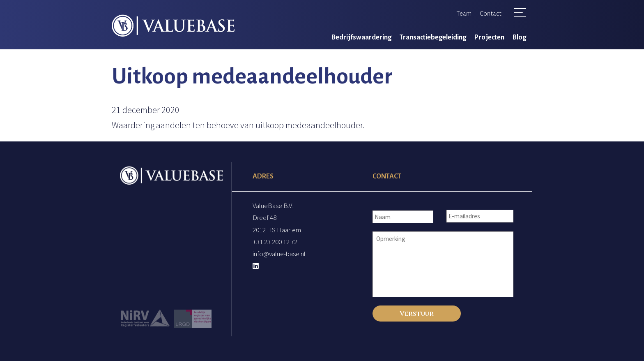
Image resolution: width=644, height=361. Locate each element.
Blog (519, 37)
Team (464, 13)
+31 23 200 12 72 (275, 242)
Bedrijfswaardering (361, 37)
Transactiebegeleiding (433, 37)
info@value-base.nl (279, 254)
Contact (491, 13)
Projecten (489, 37)
